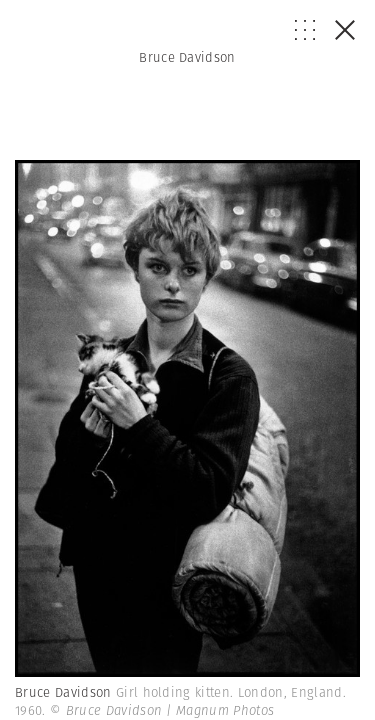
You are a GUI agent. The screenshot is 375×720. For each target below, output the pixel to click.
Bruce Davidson (187, 57)
